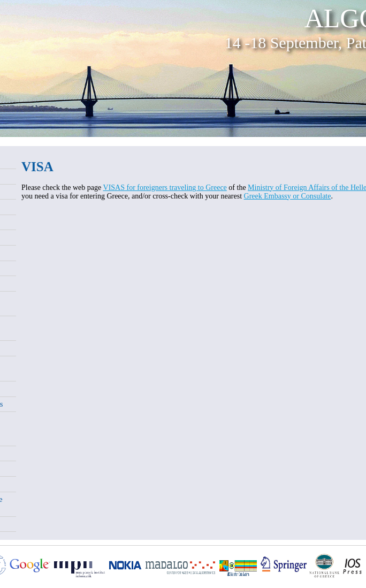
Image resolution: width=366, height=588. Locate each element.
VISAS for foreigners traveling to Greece (165, 188)
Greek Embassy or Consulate (288, 196)
